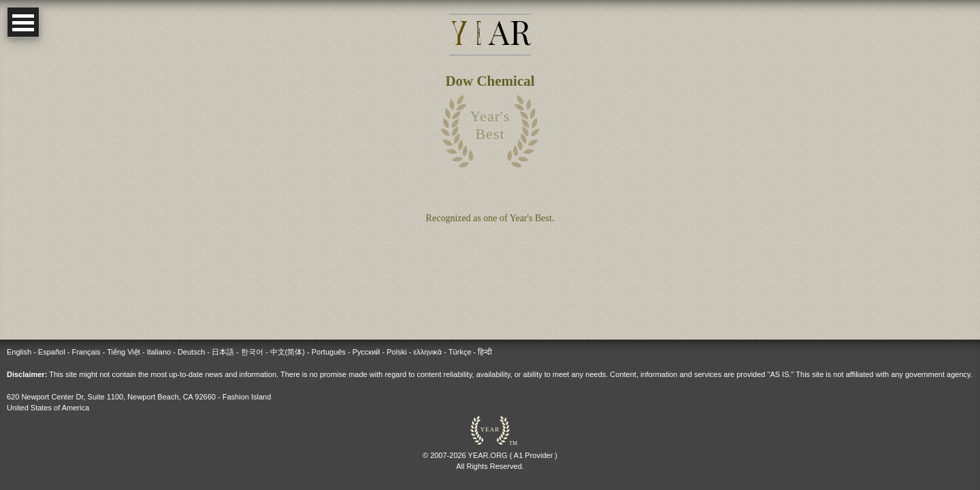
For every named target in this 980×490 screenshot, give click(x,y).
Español (52, 352)
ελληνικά (427, 352)
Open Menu (23, 22)
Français (86, 352)
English (19, 352)
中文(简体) (288, 352)
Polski (396, 352)
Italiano (159, 352)
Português (329, 352)
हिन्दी (485, 352)
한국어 (252, 352)
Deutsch (191, 352)
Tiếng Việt (124, 352)
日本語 (223, 352)
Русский (366, 352)
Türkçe (460, 352)
